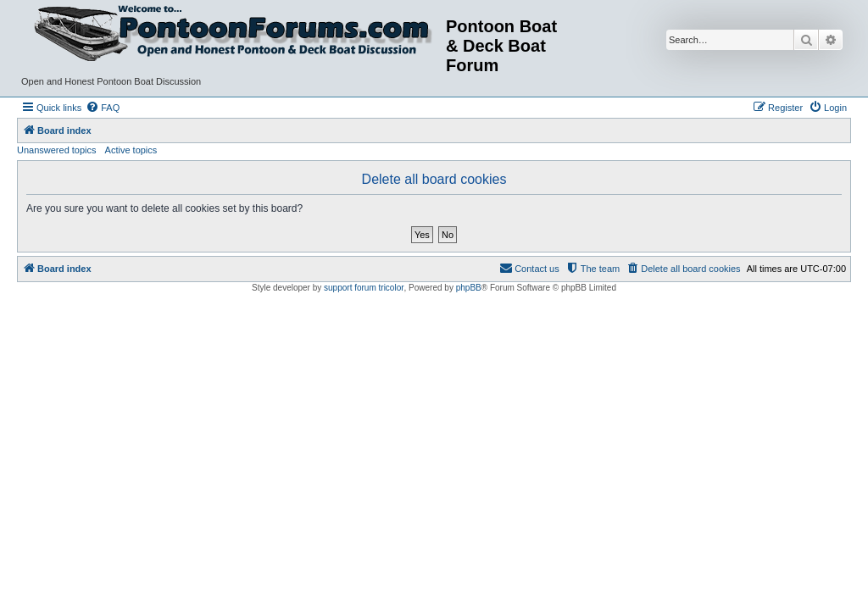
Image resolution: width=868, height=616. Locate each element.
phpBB (469, 288)
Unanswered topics (57, 150)
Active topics (131, 150)
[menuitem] (103, 108)
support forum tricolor (364, 288)
